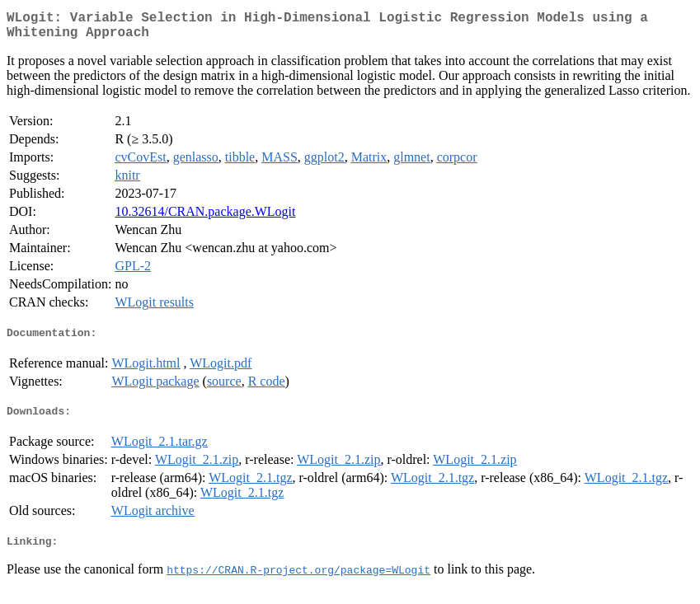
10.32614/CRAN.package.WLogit (205, 218)
